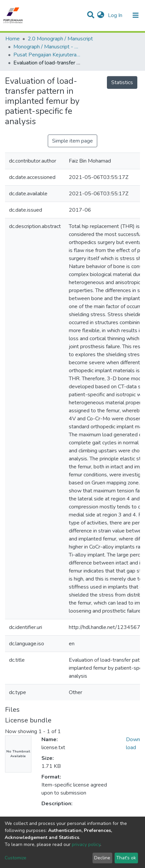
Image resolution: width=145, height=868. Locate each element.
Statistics (122, 82)
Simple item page (72, 141)
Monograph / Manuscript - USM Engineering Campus (47, 47)
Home (13, 39)
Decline (102, 858)
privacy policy (86, 844)
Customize (16, 858)
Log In (116, 15)
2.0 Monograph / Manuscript (60, 39)
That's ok (126, 858)
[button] (101, 15)
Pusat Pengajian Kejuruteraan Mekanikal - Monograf (47, 55)
